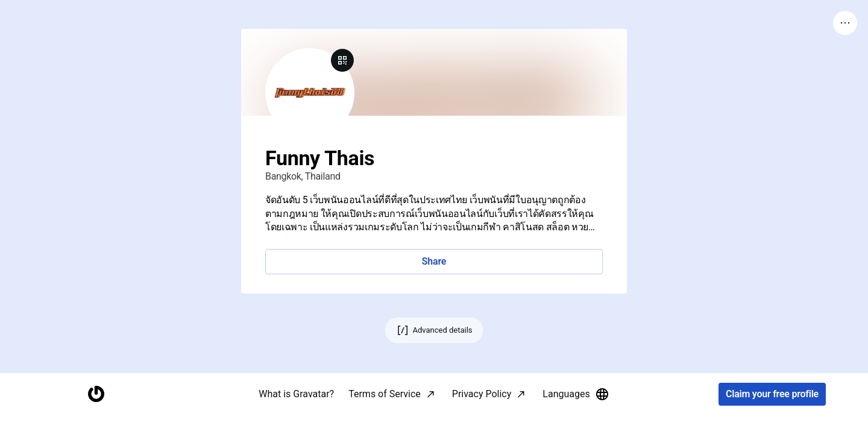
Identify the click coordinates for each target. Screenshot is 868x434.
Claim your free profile (772, 413)
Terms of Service (385, 413)
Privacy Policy (482, 413)
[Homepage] (96, 413)
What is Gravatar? (296, 413)
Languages (576, 413)
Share (434, 261)
